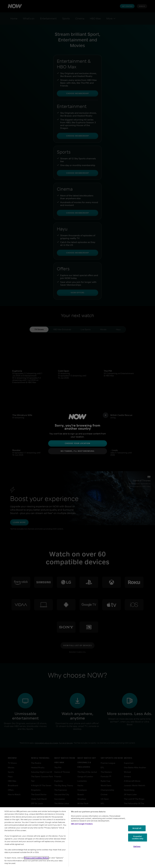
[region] (77, 838)
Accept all (137, 828)
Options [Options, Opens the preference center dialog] (137, 846)
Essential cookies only (138, 837)
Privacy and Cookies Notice (36, 858)
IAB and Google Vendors (82, 824)
